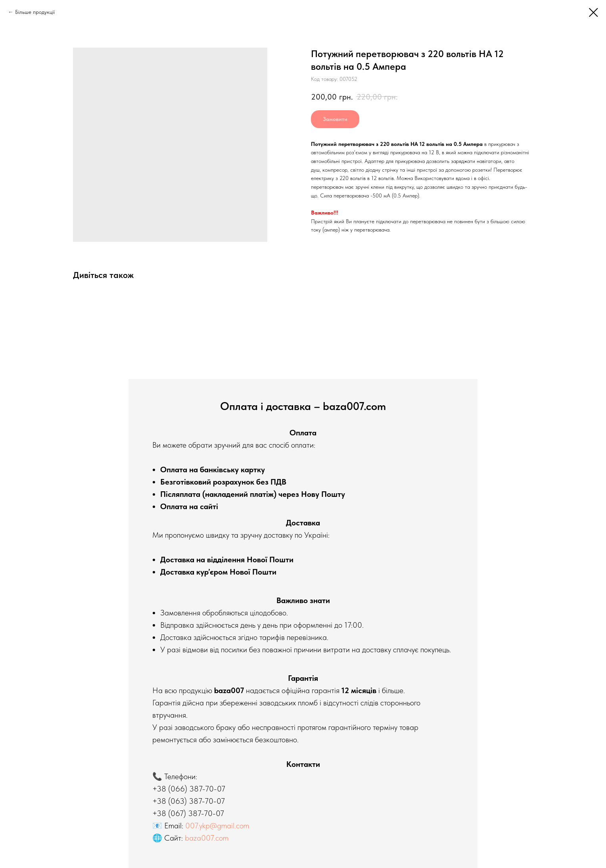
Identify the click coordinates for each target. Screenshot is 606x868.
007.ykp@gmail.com (217, 826)
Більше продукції (35, 12)
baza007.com (207, 838)
